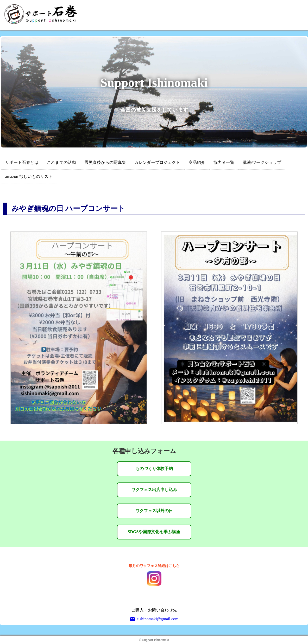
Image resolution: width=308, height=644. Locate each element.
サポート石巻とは (22, 162)
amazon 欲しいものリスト (29, 176)
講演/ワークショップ (262, 162)
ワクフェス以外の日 (154, 511)
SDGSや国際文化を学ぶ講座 (154, 532)
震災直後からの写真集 (105, 162)
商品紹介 (197, 162)
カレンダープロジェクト (157, 162)
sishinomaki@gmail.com (154, 619)
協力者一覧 (224, 162)
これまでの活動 (61, 162)
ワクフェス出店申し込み (154, 490)
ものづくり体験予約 (154, 469)
